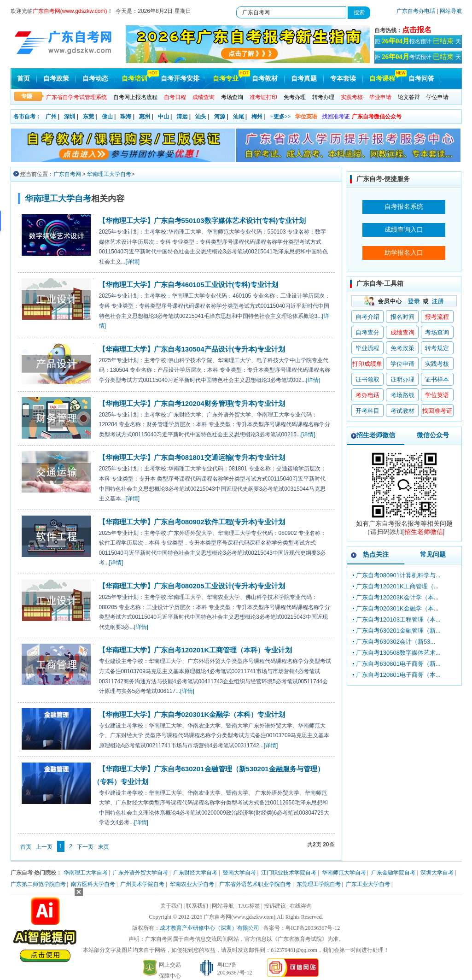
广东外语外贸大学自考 (140, 873)
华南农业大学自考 (192, 884)
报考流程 (437, 317)
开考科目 (367, 411)
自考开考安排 (180, 79)
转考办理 (323, 97)
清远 (182, 117)
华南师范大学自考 (344, 873)
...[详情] (131, 262)
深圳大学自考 (437, 873)
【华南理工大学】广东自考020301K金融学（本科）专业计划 (192, 714)
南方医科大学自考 (93, 884)
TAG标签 (249, 906)
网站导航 (451, 11)
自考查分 (367, 332)
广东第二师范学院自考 (38, 884)
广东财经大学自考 (195, 873)
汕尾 (239, 117)
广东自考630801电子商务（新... (398, 664)
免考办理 (295, 97)
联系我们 (197, 906)
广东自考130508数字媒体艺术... (398, 653)
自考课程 (382, 79)
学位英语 (306, 117)
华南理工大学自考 (109, 174)
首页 (23, 79)
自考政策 (56, 79)
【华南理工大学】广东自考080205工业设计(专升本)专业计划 (192, 586)
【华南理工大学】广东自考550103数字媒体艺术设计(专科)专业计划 (202, 220)
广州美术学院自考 (142, 884)
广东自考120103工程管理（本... (398, 619)
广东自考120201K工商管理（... (397, 586)
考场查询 (232, 97)
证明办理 (402, 379)
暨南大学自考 (239, 873)
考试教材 (402, 411)
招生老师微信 (376, 435)
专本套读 (343, 79)
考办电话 (367, 395)
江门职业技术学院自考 (289, 873)
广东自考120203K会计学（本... (397, 597)
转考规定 (437, 348)
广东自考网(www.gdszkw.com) (239, 917)
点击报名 (417, 30)
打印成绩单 (367, 364)
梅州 (257, 117)
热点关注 (376, 554)
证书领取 (367, 379)
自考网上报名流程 (135, 97)
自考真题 (304, 79)
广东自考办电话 (416, 11)
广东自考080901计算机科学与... (398, 575)
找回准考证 (336, 117)
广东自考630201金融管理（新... (398, 631)
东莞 (88, 117)
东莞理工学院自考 (319, 884)
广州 (51, 117)
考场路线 (402, 395)
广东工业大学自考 (368, 884)
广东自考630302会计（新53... (396, 642)
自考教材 (265, 79)
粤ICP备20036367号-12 (313, 928)
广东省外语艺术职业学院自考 (255, 884)
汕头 (201, 117)
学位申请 (437, 97)
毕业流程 (367, 348)
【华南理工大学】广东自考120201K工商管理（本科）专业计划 (195, 650)
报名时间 (402, 317)
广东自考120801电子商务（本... (398, 675)
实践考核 (437, 364)
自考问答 (421, 79)
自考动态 (95, 79)
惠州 (145, 117)
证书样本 (437, 379)
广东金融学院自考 (393, 873)
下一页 (85, 847)
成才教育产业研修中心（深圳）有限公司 (210, 928)
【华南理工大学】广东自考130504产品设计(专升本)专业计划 (192, 349)
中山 (163, 117)
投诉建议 (275, 906)
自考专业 (226, 79)
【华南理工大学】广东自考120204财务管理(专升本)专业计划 (192, 403)
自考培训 (134, 79)
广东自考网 (67, 174)
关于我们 (171, 906)
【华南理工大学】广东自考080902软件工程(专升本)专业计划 (192, 522)
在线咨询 (301, 906)
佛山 (107, 117)
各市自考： (27, 117)
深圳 (70, 117)
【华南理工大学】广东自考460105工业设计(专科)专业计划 (188, 285)
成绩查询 (402, 332)
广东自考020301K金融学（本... (397, 608)
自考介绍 (367, 317)
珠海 (126, 117)
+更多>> (281, 117)
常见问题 (433, 554)
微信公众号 (433, 435)
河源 (220, 117)
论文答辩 (409, 97)
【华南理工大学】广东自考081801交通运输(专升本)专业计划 (192, 457)
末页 (104, 847)
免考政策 (402, 348)
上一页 (44, 847)
